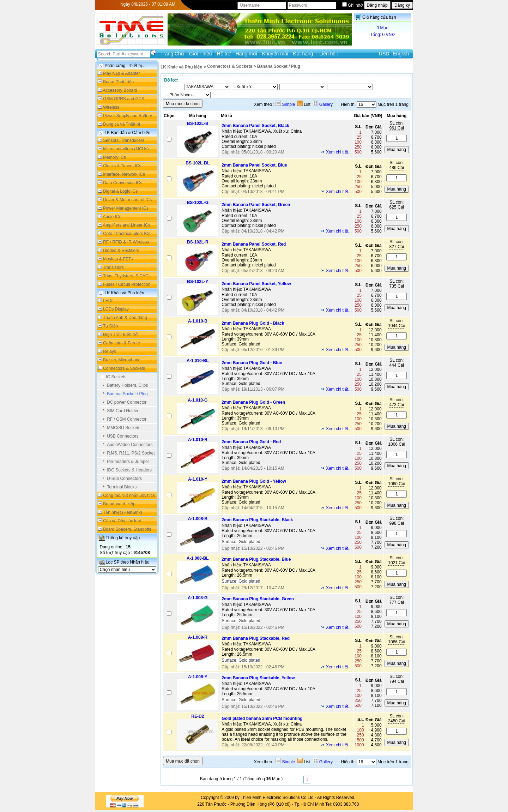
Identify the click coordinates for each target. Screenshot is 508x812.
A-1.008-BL (198, 558)
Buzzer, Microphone (122, 360)
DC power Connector (127, 402)
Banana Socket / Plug (127, 394)
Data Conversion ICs (123, 183)
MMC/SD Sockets (124, 428)
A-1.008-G (198, 598)
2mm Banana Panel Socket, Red (254, 244)
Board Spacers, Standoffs (127, 529)
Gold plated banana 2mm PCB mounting (262, 718)
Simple (285, 104)
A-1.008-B (198, 519)
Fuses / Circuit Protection (127, 284)
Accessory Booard (120, 90)
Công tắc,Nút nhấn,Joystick (129, 495)
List (304, 104)
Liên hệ (327, 54)
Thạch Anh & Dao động (125, 318)
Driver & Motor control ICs (127, 200)
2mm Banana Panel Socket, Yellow (256, 284)
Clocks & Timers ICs (122, 166)
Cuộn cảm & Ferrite (122, 343)
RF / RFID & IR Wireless (126, 242)
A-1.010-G (198, 400)
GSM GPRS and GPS (124, 99)
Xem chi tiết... (339, 152)
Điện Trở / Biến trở (120, 335)
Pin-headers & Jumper (128, 462)
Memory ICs (114, 157)
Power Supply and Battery (128, 116)
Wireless (111, 107)
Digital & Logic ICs (120, 191)
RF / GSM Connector (127, 419)
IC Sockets (116, 377)
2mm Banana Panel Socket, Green (256, 205)
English (401, 54)
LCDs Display (116, 309)
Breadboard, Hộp (119, 504)
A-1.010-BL (198, 361)
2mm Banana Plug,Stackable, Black (257, 520)
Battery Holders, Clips (127, 385)
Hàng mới (246, 54)
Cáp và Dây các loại (122, 521)
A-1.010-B (198, 321)
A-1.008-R (198, 637)
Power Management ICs (126, 208)
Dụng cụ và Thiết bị (121, 124)
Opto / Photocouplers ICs (127, 234)
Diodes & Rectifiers (121, 251)
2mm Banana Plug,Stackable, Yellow (258, 678)
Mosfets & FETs (118, 259)
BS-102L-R (198, 242)
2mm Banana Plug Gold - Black (253, 323)
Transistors (113, 267)
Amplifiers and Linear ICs (127, 225)
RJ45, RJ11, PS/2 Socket (131, 453)
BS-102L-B (198, 124)
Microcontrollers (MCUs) (126, 149)
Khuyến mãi (275, 54)
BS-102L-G (198, 203)
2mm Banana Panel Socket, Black (255, 126)
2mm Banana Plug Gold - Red (251, 442)
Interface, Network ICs (124, 174)
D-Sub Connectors (124, 479)
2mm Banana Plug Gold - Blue (252, 363)
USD (384, 54)
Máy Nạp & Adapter (121, 73)
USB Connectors (123, 436)
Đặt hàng (304, 54)
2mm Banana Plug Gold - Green (253, 402)
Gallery (323, 104)
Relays (110, 351)
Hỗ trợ (224, 54)
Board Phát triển (118, 82)
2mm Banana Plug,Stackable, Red (256, 638)
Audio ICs (112, 217)
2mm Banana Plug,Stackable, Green (258, 599)
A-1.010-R (198, 440)
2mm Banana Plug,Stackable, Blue (256, 559)
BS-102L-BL (198, 163)
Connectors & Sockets (124, 368)
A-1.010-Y (198, 479)
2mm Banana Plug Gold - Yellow (254, 481)
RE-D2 (198, 716)
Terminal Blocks (122, 487)
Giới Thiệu (201, 54)
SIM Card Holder (123, 411)
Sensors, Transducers (124, 140)
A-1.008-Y (198, 677)
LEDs (108, 301)
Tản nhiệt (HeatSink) (123, 512)
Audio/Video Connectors (130, 445)
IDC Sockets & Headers (129, 470)
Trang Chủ (172, 54)
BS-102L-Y (198, 282)
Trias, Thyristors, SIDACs (127, 276)
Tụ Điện (111, 326)
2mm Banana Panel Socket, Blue (254, 165)
